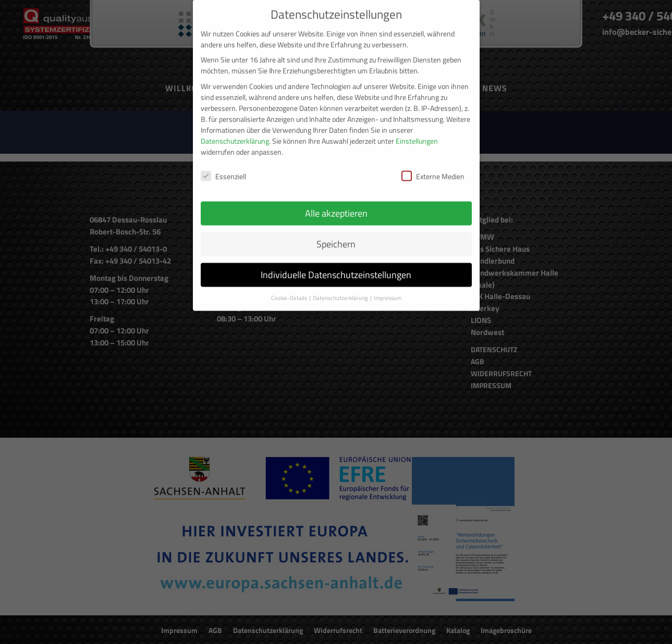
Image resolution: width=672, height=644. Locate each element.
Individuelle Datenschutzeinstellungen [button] (336, 263)
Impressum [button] (388, 286)
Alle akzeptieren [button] (336, 201)
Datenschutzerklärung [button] (341, 286)
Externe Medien (433, 164)
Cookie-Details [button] (290, 286)
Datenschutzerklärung (235, 128)
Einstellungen (417, 128)
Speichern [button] (336, 232)
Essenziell (223, 164)
